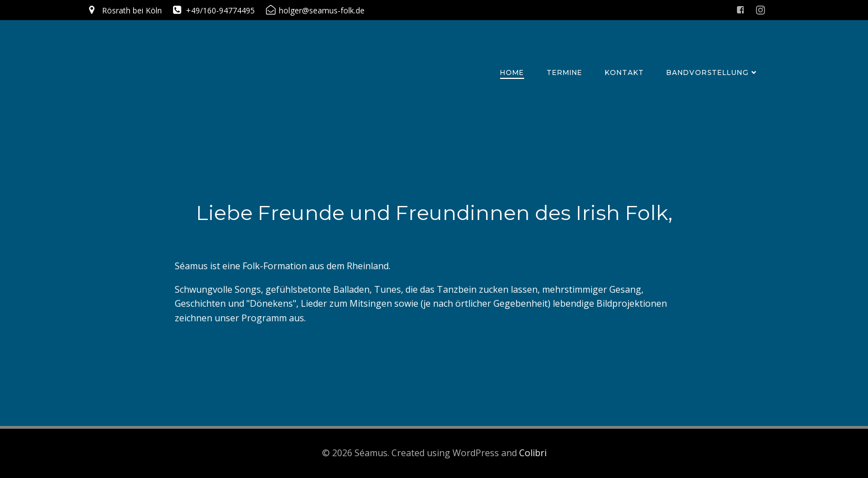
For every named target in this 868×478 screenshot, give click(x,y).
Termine (564, 72)
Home (512, 72)
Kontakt (624, 72)
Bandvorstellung (713, 72)
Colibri (533, 453)
